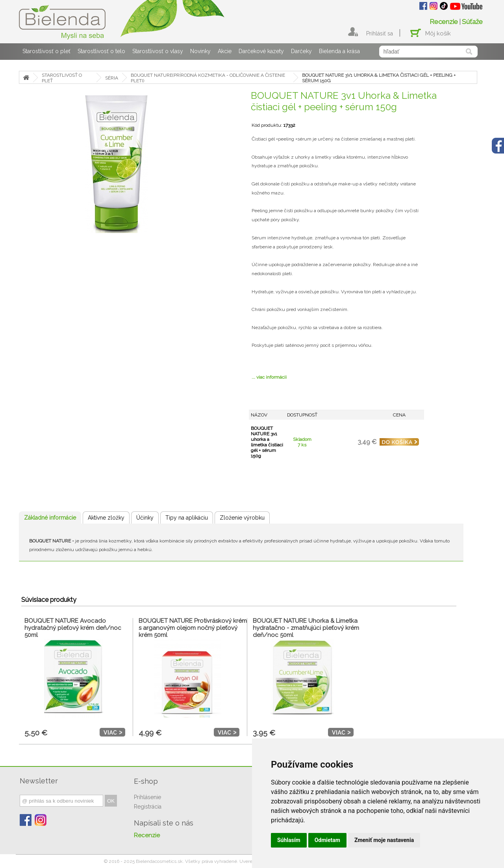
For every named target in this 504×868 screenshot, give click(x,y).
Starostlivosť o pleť (46, 51)
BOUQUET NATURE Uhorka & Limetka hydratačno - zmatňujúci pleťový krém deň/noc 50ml (306, 628)
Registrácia (148, 807)
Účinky (145, 518)
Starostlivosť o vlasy (158, 51)
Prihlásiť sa (380, 33)
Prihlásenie (147, 797)
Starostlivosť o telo (101, 51)
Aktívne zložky (106, 518)
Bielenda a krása (339, 51)
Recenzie (444, 22)
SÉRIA (112, 78)
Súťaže (472, 22)
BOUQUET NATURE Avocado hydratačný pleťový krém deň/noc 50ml (73, 628)
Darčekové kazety (261, 51)
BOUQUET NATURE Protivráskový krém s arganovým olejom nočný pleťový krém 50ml (193, 628)
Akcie (225, 51)
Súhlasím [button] (289, 840)
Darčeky (301, 51)
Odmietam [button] (327, 840)
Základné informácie (50, 518)
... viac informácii (269, 377)
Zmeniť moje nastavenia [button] (384, 840)
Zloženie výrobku (242, 518)
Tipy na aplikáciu (187, 518)
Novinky (200, 51)
